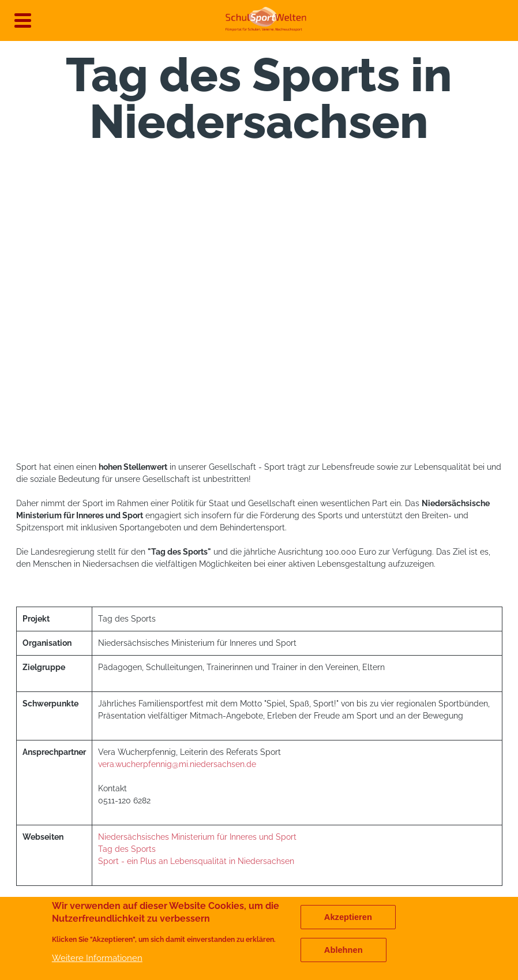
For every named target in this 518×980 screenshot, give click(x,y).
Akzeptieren (348, 917)
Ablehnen (344, 950)
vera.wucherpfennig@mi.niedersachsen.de (177, 764)
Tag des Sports (127, 849)
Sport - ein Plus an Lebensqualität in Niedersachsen (196, 861)
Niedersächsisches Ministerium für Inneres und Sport (197, 837)
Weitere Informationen (97, 958)
